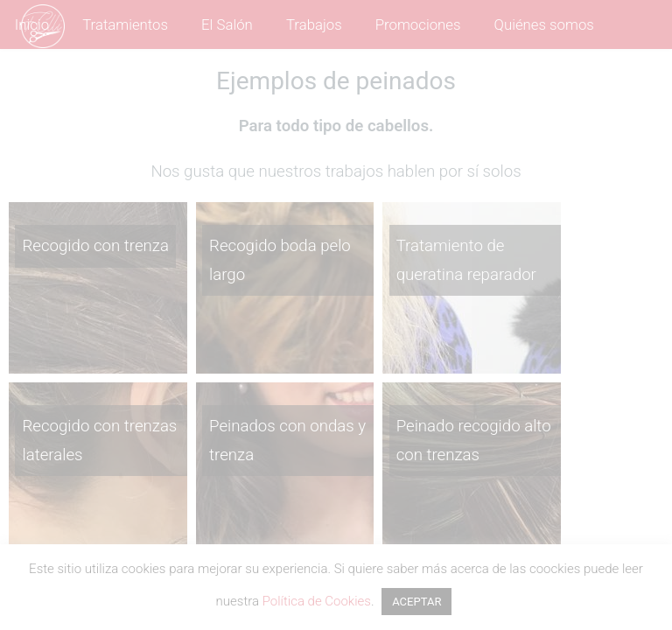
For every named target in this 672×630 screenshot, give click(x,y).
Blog (152, 73)
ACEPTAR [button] (416, 602)
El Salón (227, 24)
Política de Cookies (317, 601)
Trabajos (314, 24)
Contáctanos (63, 73)
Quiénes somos (544, 24)
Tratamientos (125, 24)
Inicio (32, 24)
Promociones (418, 24)
